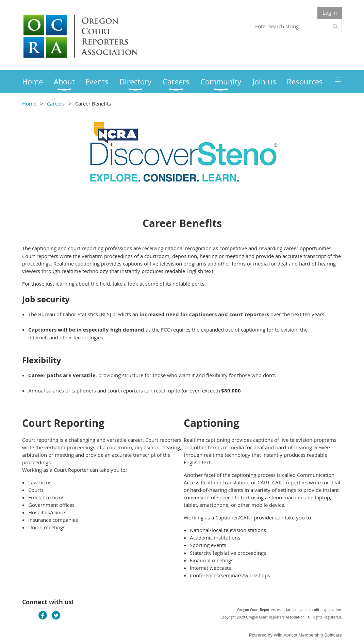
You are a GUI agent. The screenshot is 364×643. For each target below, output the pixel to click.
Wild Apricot (286, 635)
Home (29, 103)
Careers (56, 103)
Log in (330, 13)
